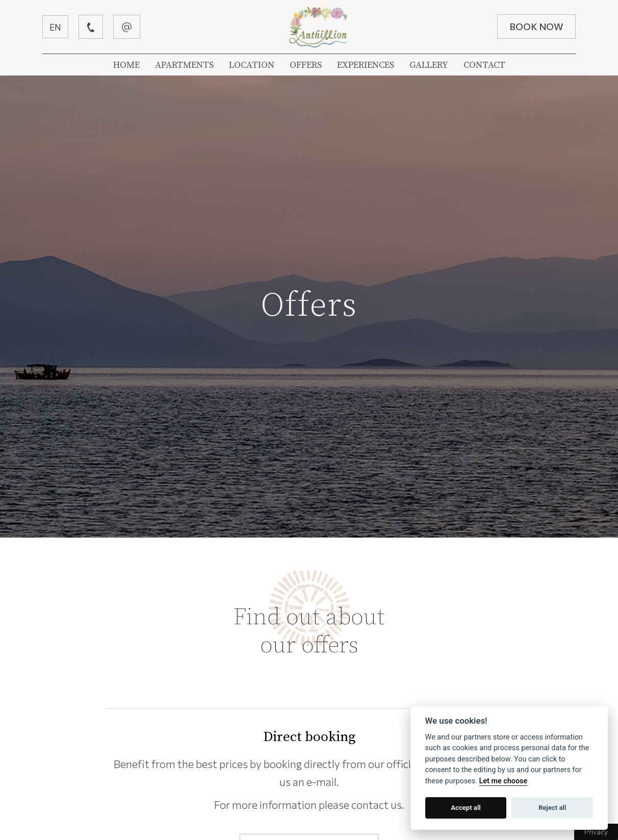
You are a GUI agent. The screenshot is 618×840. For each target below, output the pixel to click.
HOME (126, 65)
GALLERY (429, 65)
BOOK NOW (535, 27)
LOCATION (252, 65)
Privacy (596, 832)
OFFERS (306, 65)
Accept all (466, 808)
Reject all (552, 808)
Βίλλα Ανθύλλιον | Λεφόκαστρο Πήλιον (319, 27)
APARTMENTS (184, 65)
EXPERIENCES (366, 65)
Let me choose (504, 781)
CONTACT (484, 65)
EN (56, 27)
